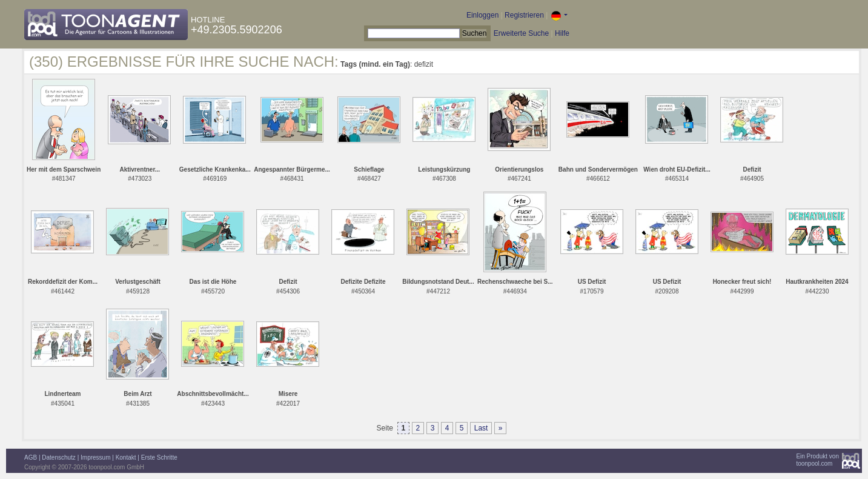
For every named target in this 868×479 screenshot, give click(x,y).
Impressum (95, 457)
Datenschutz (59, 457)
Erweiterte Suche (521, 33)
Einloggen (482, 15)
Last (481, 428)
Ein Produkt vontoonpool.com (817, 460)
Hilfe (562, 33)
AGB (31, 457)
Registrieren (524, 15)
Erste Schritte (159, 457)
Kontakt (126, 457)
